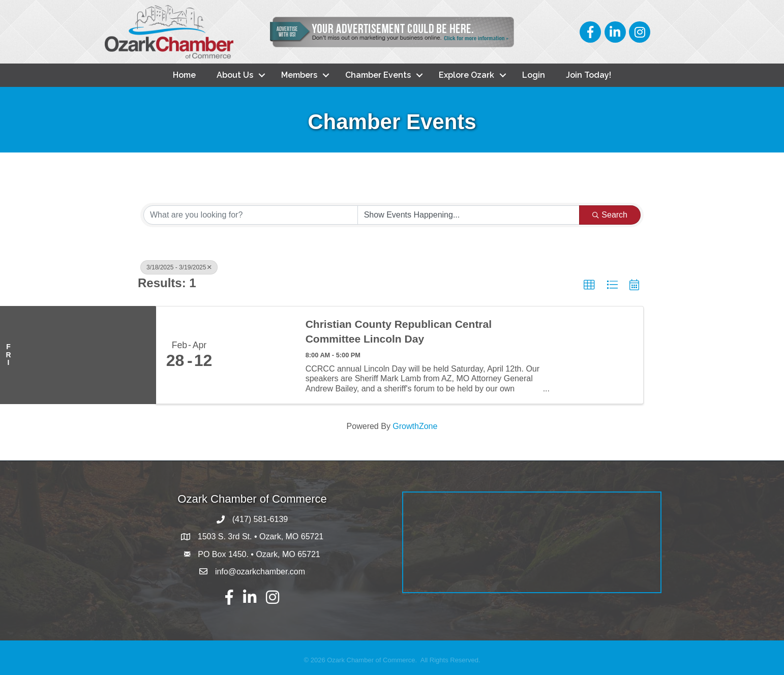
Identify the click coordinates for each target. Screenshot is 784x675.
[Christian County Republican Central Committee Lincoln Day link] (259, 355)
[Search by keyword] (251, 215)
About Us (235, 75)
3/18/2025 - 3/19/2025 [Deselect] (179, 267)
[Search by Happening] (469, 215)
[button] (589, 285)
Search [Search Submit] (610, 215)
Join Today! (589, 75)
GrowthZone (415, 426)
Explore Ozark (466, 75)
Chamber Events (378, 75)
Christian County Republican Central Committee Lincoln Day (399, 331)
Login (534, 75)
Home (184, 75)
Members (299, 75)
